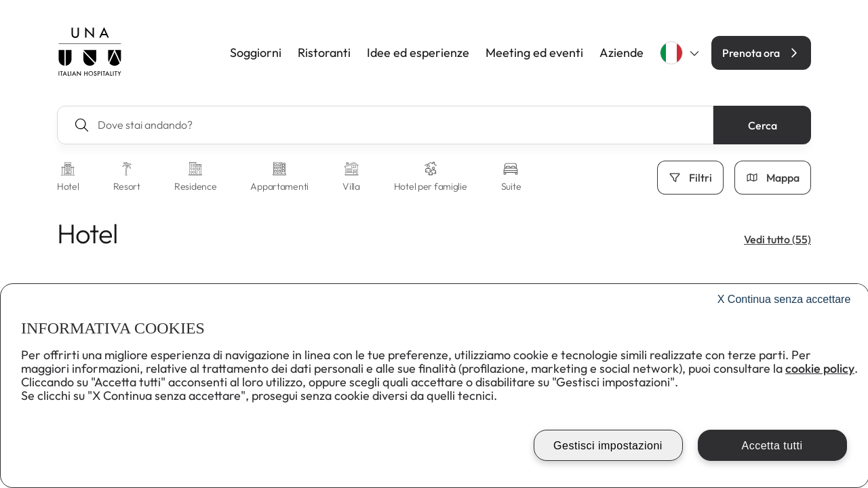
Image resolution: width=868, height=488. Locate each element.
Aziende (622, 53)
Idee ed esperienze (418, 53)
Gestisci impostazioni (608, 446)
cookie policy (820, 368)
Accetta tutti (772, 446)
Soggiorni (256, 53)
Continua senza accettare (784, 299)
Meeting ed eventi (534, 53)
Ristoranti (324, 53)
